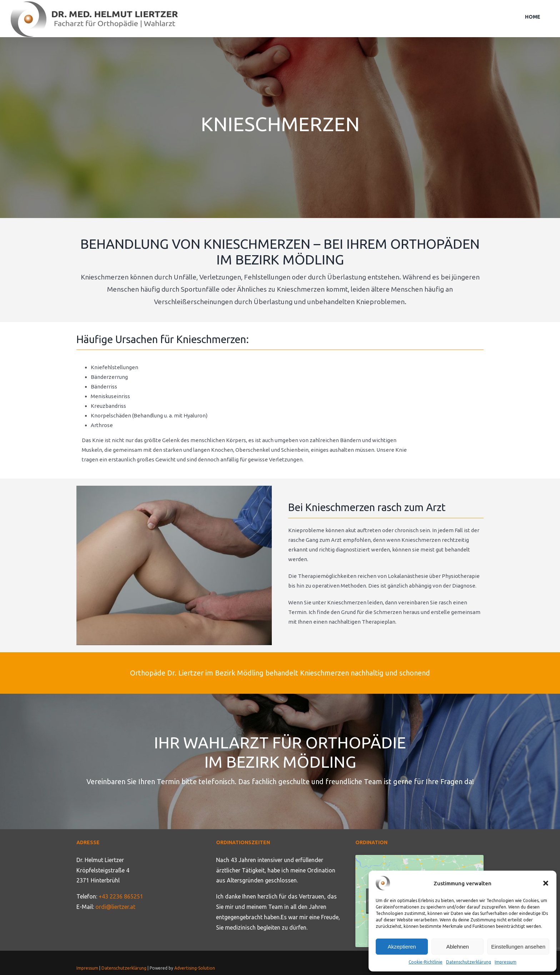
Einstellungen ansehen (518, 947)
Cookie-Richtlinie (426, 962)
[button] (546, 883)
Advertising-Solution (195, 968)
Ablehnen (457, 947)
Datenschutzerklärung (469, 962)
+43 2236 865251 (121, 896)
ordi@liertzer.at (115, 907)
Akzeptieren (402, 947)
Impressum (506, 962)
